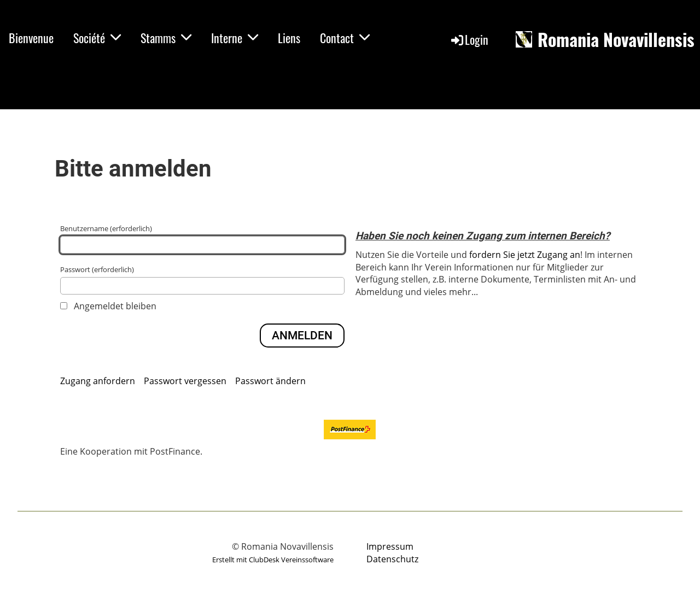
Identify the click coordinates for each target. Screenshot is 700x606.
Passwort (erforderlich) (202, 280)
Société (97, 38)
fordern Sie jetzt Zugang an (525, 255)
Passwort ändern (270, 381)
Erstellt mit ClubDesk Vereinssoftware (273, 560)
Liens (289, 38)
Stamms (166, 38)
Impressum (390, 546)
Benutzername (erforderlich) (202, 239)
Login (469, 39)
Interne (235, 38)
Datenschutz (392, 559)
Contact (345, 38)
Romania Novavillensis (616, 40)
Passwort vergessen (185, 381)
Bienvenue (31, 38)
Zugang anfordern (98, 381)
